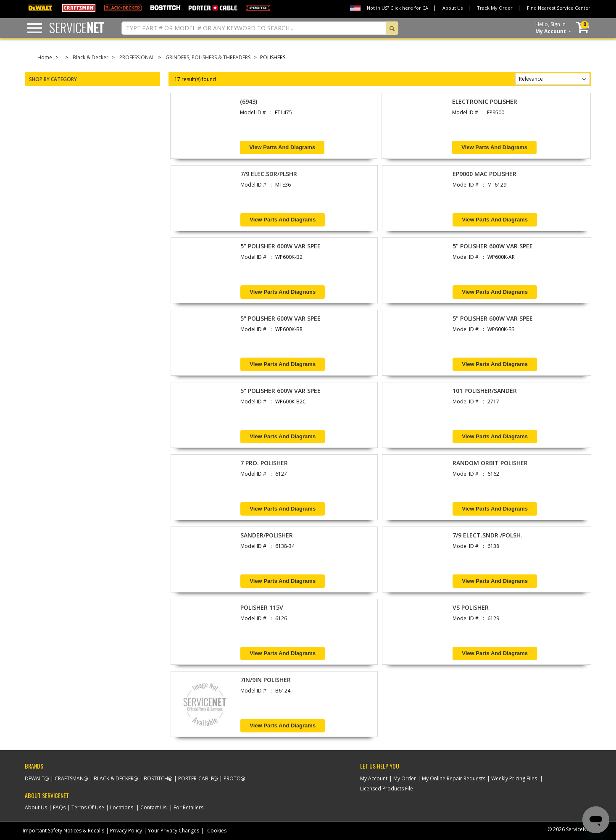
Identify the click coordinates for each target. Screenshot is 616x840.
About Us (453, 8)
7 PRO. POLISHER (264, 463)
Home (45, 57)
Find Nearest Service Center (559, 8)
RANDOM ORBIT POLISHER (490, 463)
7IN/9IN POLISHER (266, 680)
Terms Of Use (88, 807)
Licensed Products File (387, 789)
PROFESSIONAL (137, 57)
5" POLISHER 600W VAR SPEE (280, 246)
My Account (374, 778)
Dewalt (35, 778)
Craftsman (69, 778)
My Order (405, 778)
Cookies (217, 831)
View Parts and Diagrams (282, 147)
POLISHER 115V (262, 607)
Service (76, 28)
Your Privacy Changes (174, 831)
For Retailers (188, 807)
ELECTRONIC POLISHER (485, 101)
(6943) (249, 101)
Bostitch (156, 778)
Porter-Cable (196, 778)
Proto (232, 778)
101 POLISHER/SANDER (485, 391)
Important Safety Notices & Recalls (63, 831)
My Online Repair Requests (454, 778)
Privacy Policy (126, 831)
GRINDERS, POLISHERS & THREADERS (208, 57)
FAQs (59, 807)
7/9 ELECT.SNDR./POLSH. (487, 535)
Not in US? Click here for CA (398, 8)
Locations (122, 807)
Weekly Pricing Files (514, 778)
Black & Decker (91, 57)
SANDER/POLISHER (267, 535)
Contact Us (153, 807)
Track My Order (495, 8)
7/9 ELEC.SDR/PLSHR (269, 174)
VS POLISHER (471, 607)
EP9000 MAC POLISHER (484, 174)
